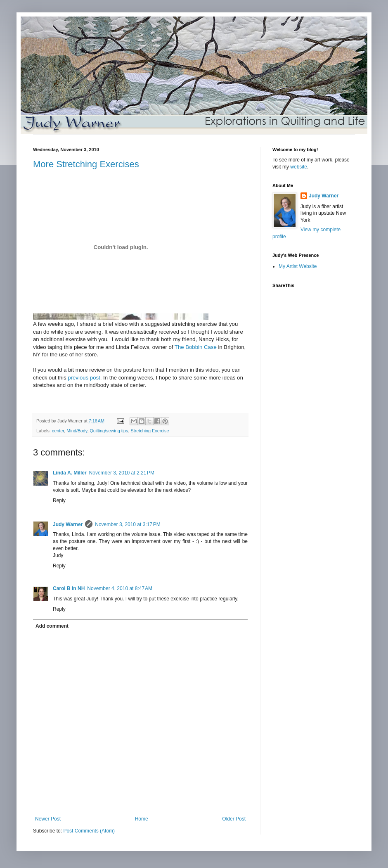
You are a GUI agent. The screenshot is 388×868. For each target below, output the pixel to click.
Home (142, 819)
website (299, 167)
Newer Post (48, 819)
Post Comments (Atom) (89, 831)
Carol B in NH (69, 588)
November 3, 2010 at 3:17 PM (128, 524)
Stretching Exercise (150, 431)
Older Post (234, 819)
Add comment (52, 626)
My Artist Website (298, 266)
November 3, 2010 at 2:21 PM (122, 473)
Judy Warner (68, 524)
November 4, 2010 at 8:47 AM (120, 588)
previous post (84, 378)
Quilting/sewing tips (109, 431)
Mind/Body (77, 431)
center (58, 431)
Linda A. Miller (70, 473)
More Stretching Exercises (86, 164)
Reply (59, 500)
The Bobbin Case (196, 347)
